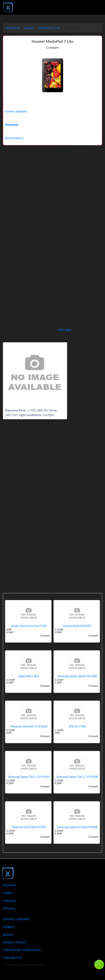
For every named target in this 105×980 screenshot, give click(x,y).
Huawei (29, 28)
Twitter (8, 893)
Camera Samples (16, 111)
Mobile (9, 927)
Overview (11, 125)
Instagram (10, 900)
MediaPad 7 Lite (49, 28)
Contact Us (13, 958)
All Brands (13, 28)
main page (64, 329)
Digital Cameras (16, 919)
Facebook (9, 885)
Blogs (8, 934)
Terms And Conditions (22, 950)
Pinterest (9, 908)
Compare (52, 47)
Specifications (14, 138)
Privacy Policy (15, 942)
